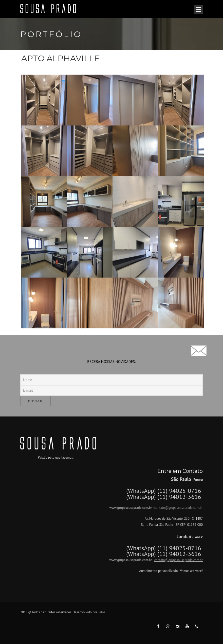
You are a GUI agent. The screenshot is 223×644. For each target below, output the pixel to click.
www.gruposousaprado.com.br (131, 508)
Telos (102, 612)
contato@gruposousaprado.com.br (179, 508)
